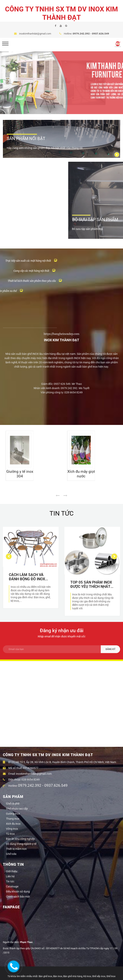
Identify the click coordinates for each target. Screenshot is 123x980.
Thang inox (13, 819)
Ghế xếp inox (99, 976)
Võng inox (12, 829)
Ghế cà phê (13, 804)
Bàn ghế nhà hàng (73, 976)
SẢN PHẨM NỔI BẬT (26, 139)
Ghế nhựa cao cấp (17, 809)
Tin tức (10, 881)
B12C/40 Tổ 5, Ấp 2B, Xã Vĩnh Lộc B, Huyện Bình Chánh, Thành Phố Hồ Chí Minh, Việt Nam (59, 762)
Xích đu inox (13, 824)
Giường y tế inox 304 (78, 488)
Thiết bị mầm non (16, 849)
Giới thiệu (12, 871)
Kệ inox (87, 976)
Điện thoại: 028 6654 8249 (21, 780)
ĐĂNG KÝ (110, 649)
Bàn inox (58, 976)
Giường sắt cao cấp (17, 488)
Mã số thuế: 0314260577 (21, 768)
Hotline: (36, 786)
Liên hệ (10, 876)
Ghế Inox (111, 976)
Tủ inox (10, 834)
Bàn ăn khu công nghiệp (20, 839)
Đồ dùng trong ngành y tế (21, 844)
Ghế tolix (11, 854)
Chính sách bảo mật (18, 897)
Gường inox (13, 814)
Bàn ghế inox (45, 976)
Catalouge (12, 886)
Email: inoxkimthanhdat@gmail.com (27, 774)
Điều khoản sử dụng (18, 891)
